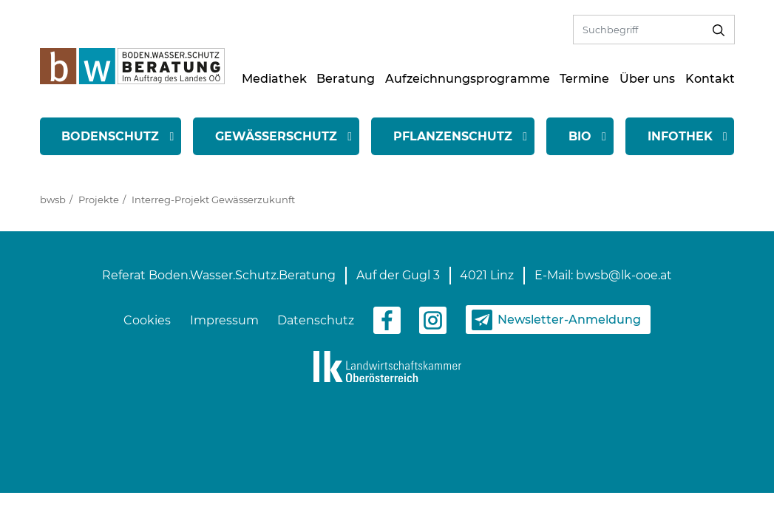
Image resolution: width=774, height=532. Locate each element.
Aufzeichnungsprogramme (468, 79)
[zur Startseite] (132, 65)
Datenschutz (316, 320)
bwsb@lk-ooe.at (624, 275)
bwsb (53, 199)
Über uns (647, 79)
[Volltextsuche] (638, 29)
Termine (584, 79)
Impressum (224, 320)
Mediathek (274, 79)
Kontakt (710, 79)
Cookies (147, 320)
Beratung (346, 79)
